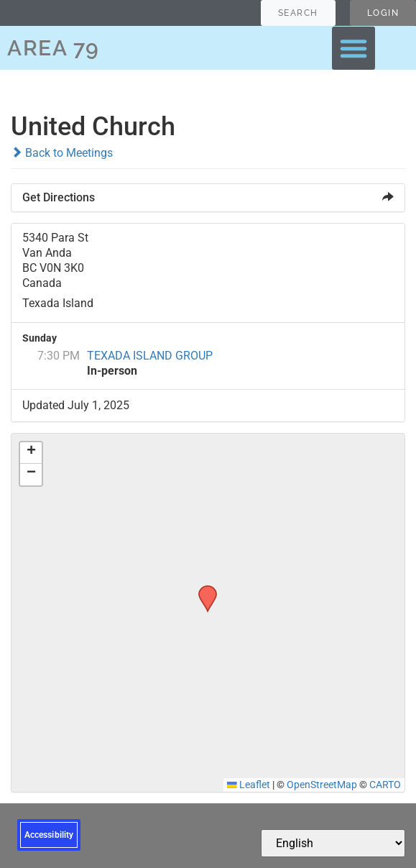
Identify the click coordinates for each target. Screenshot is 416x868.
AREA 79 (54, 48)
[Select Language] (333, 843)
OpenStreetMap (322, 785)
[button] (353, 48)
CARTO (385, 785)
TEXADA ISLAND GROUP (150, 356)
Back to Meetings (62, 153)
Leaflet (249, 785)
